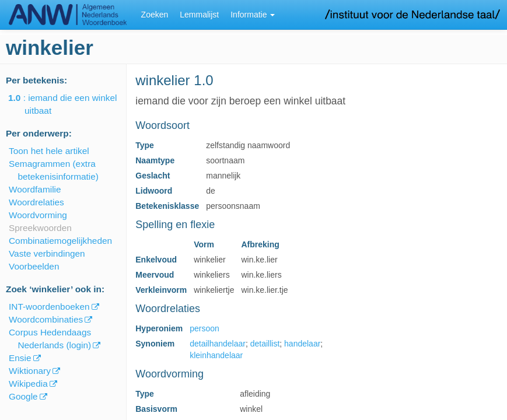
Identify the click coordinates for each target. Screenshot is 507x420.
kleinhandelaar (216, 355)
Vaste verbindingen (47, 253)
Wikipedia (28, 384)
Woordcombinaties (46, 319)
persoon (204, 328)
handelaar (302, 344)
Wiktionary (30, 371)
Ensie (20, 358)
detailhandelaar (218, 344)
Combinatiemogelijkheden (60, 241)
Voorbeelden (34, 266)
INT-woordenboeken (49, 307)
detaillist (265, 344)
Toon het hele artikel (49, 151)
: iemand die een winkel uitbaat (71, 104)
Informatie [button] (253, 15)
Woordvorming (38, 215)
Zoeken (155, 15)
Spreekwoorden (40, 228)
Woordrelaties (36, 202)
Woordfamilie (35, 189)
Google (23, 396)
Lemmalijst (199, 15)
